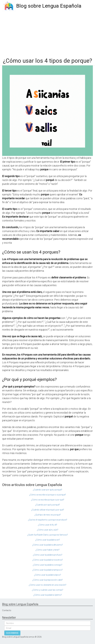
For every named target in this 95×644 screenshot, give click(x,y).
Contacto (7, 610)
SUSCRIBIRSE (12, 633)
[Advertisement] (47, 33)
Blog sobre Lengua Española (49, 6)
